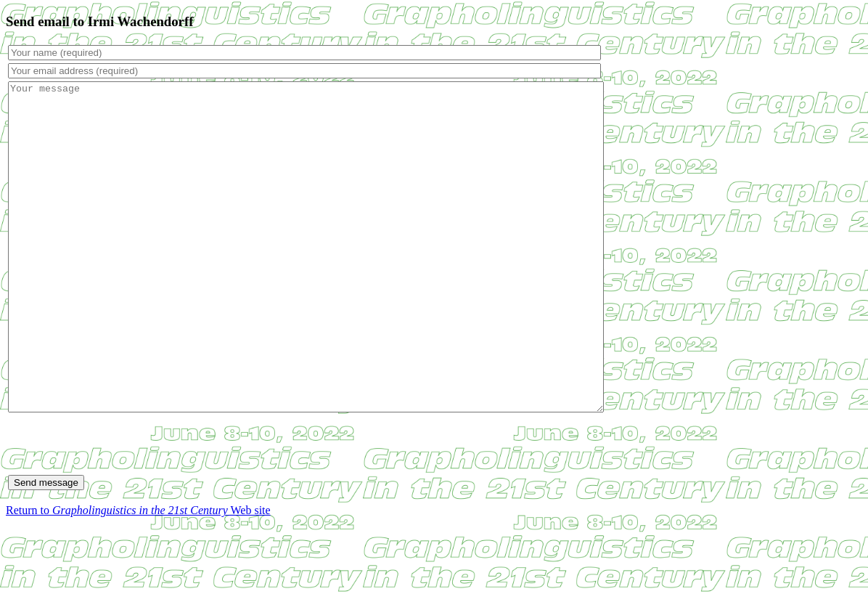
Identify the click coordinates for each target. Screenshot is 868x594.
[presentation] (118, 509)
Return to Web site (138, 575)
